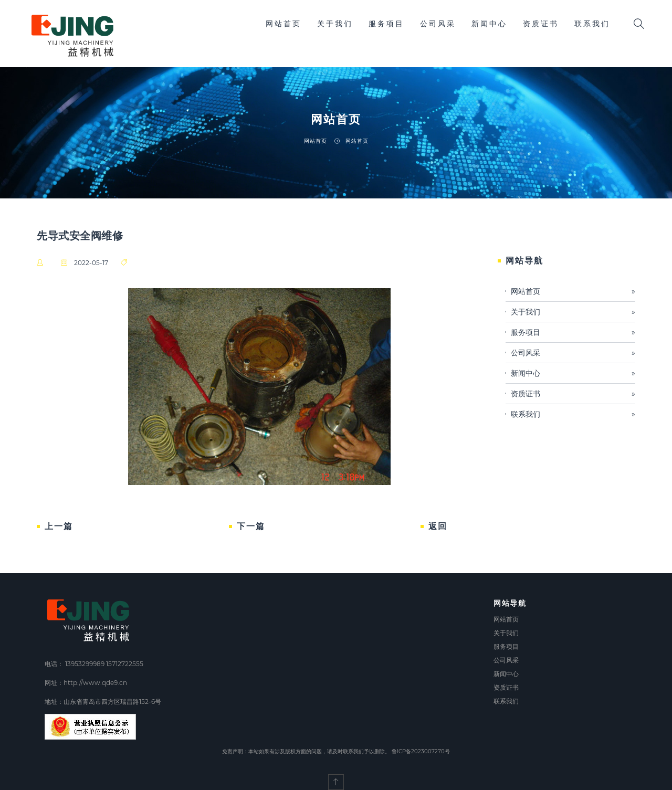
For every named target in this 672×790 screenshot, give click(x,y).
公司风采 (438, 24)
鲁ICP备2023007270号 (421, 751)
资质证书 (541, 24)
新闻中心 (489, 24)
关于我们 (335, 24)
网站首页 (283, 24)
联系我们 (592, 24)
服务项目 (386, 24)
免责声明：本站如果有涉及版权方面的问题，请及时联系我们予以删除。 (306, 751)
